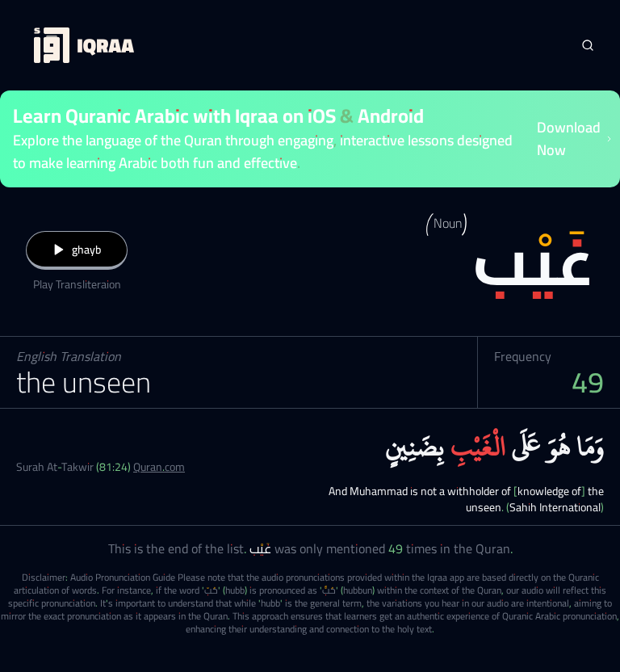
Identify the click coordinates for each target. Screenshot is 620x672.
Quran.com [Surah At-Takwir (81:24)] (159, 467)
